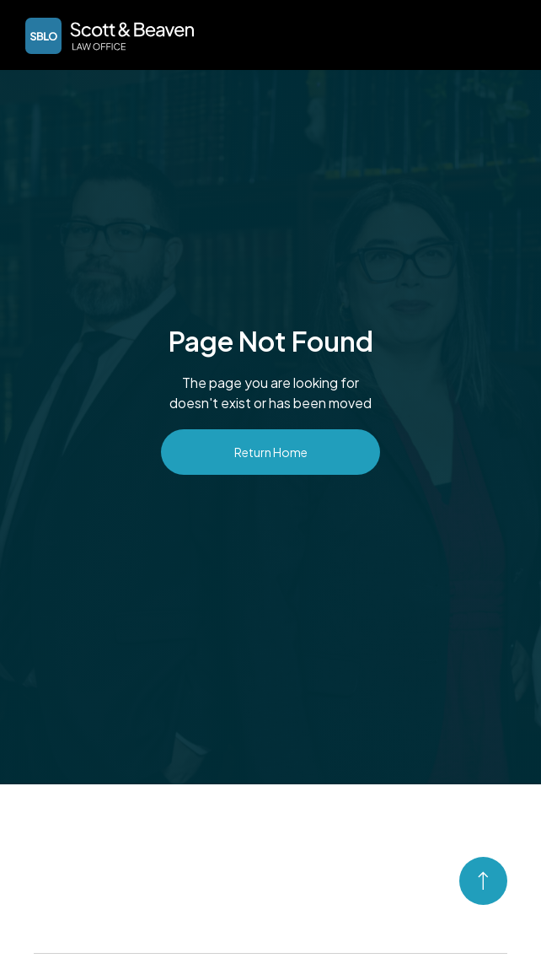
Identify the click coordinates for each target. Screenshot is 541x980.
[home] (105, 36)
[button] (504, 34)
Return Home (271, 452)
